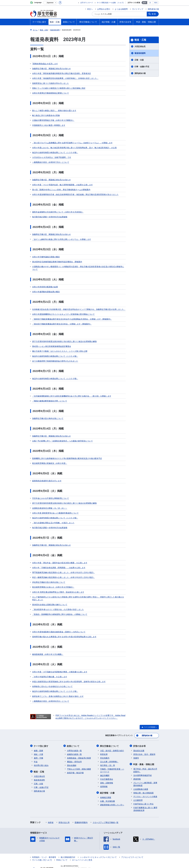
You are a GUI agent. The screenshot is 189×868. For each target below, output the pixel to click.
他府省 (51, 810)
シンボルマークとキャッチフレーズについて (98, 845)
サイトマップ (138, 9)
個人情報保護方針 (68, 845)
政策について (73, 734)
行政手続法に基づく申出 (143, 791)
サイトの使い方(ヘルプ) (42, 847)
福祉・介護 (38, 742)
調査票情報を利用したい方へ (112, 792)
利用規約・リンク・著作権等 (44, 845)
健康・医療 (38, 738)
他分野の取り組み (41, 753)
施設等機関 (105, 763)
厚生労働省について (110, 734)
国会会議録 (72, 753)
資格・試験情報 (107, 771)
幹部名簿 (104, 742)
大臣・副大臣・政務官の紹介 (112, 738)
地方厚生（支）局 (107, 753)
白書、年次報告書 (107, 789)
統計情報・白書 (107, 780)
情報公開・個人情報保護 (143, 780)
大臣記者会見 (140, 46)
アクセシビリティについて (132, 845)
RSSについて (62, 847)
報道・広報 (140, 40)
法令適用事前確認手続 (143, 763)
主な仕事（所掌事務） (109, 749)
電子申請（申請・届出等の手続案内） (145, 758)
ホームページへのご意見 (82, 847)
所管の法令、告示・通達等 (144, 742)
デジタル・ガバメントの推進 (145, 784)
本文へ (90, 9)
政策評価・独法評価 (75, 761)
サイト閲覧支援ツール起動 (106, 3)
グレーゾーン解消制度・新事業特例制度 (145, 771)
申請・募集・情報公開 (144, 752)
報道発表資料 (140, 53)
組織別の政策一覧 (74, 742)
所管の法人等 (64, 810)
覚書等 (136, 746)
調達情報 (137, 766)
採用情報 (104, 774)
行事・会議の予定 (142, 67)
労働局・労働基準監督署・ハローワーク (112, 758)
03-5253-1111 (76, 859)
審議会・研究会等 (74, 749)
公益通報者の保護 (141, 777)
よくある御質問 (121, 9)
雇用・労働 (38, 746)
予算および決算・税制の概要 (79, 757)
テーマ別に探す (41, 734)
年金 (36, 749)
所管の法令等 (140, 734)
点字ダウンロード (87, 3)
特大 (156, 3)
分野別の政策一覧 (74, 738)
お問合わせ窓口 (104, 9)
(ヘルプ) (121, 3)
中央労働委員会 (107, 767)
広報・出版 (139, 60)
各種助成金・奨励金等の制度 (79, 746)
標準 (144, 3)
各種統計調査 (106, 785)
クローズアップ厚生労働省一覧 (106, 810)
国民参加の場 (153, 9)
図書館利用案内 (81, 810)
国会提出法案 (139, 738)
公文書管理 (138, 788)
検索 (154, 14)
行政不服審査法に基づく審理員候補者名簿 (145, 796)
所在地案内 (105, 746)
